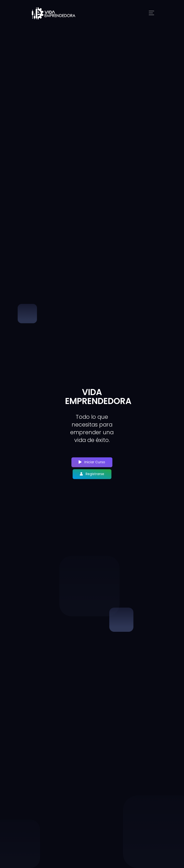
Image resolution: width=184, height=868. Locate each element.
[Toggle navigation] (151, 13)
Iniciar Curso (92, 462)
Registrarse (92, 474)
